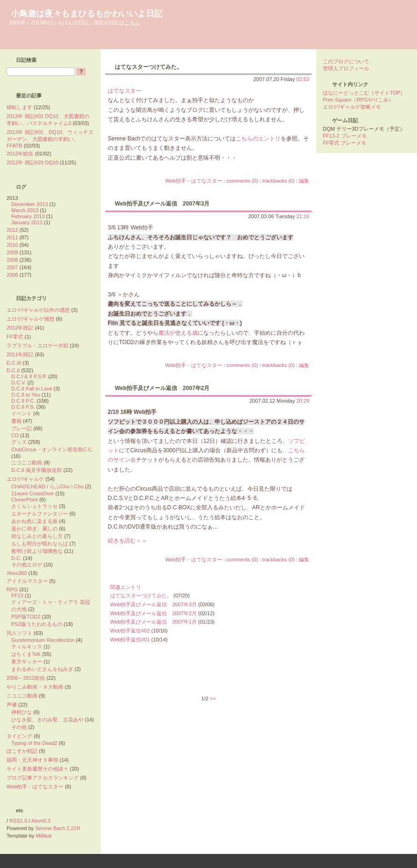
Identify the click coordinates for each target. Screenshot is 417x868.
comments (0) (242, 181)
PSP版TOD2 (26, 617)
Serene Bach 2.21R (58, 828)
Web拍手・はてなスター (194, 181)
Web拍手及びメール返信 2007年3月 (162, 204)
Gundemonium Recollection (43, 640)
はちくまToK (26, 654)
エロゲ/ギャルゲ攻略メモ (352, 107)
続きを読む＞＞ (127, 541)
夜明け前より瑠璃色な (37, 551)
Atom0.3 (41, 821)
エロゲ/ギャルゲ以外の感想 (38, 310)
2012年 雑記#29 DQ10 (33, 162)
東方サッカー (27, 662)
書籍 (16, 421)
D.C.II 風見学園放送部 (37, 470)
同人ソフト (19, 633)
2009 (12, 252)
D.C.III (14, 363)
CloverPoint (25, 500)
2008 (12, 260)
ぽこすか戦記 (22, 751)
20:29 (303, 401)
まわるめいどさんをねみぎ (42, 669)
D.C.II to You (26, 395)
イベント (22, 413)
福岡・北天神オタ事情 (32, 760)
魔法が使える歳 (178, 333)
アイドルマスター (27, 581)
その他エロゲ (27, 565)
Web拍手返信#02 (130, 631)
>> (213, 699)
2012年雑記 (20, 328)
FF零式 (15, 337)
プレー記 (22, 428)
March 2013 (25, 210)
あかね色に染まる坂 (34, 521)
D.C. (16, 558)
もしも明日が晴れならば (40, 544)
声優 (12, 705)
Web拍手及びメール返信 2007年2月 (162, 388)
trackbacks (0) (279, 181)
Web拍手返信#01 (130, 640)
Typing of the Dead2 (34, 743)
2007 (12, 267)
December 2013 (30, 204)
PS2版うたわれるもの (37, 624)
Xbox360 (17, 573)
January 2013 (27, 222)
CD (15, 435)
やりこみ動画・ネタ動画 (35, 687)
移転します (19, 107)
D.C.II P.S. (23, 407)
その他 (19, 727)
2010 (12, 245)
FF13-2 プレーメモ (345, 136)
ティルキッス (27, 647)
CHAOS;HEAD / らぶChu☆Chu (47, 486)
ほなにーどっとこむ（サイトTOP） (364, 93)
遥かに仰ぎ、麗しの (34, 529)
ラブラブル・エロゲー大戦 (37, 346)
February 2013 (28, 216)
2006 (12, 275)
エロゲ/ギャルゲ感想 (30, 319)
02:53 (303, 79)
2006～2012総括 (26, 678)
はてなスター (125, 91)
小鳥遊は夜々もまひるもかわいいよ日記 (87, 14)
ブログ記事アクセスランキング (43, 778)
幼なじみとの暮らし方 (37, 536)
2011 (12, 237)
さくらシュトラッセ (34, 506)
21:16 (303, 216)
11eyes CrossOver (33, 493)
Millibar (44, 836)
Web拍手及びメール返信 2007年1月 (153, 622)
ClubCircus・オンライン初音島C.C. (52, 449)
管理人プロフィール (346, 68)
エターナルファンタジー (40, 514)
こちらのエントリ (258, 139)
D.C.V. (19, 383)
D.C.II (13, 370)
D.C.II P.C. (23, 401)
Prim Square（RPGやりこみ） (358, 100)
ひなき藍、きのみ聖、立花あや (47, 720)
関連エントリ (126, 587)
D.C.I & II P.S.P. (29, 376)
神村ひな (22, 712)
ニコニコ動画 (27, 463)
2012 (12, 230)
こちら (132, 22)
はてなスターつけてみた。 (149, 67)
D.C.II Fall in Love (32, 389)
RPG (12, 589)
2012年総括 (20, 154)
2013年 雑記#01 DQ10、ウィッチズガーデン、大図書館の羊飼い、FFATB (50, 139)
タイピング (19, 736)
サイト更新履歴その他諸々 (37, 769)
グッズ (19, 442)
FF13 (17, 596)
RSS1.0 (18, 821)
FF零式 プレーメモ (345, 143)
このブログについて (346, 61)
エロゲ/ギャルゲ (25, 479)
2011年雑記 (20, 354)
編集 (304, 181)
